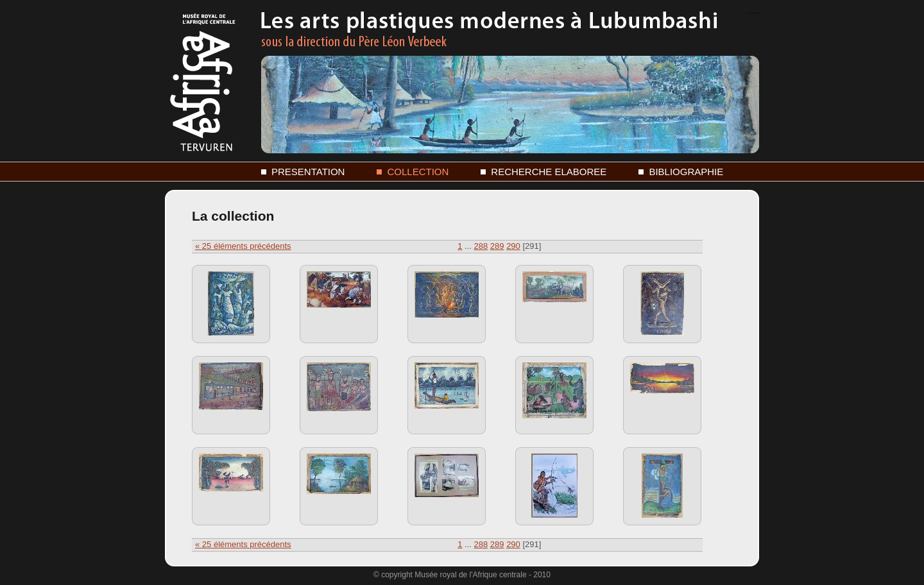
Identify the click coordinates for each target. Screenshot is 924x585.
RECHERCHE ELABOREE (549, 172)
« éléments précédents (243, 246)
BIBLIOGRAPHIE (686, 172)
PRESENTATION (308, 172)
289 (497, 246)
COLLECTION (418, 172)
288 (481, 246)
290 (513, 246)
